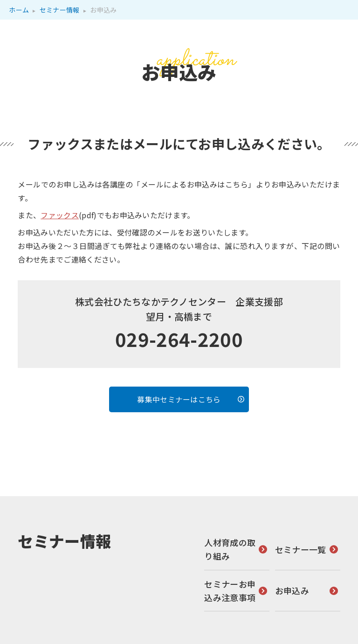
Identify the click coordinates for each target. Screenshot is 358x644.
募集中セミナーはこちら (179, 399)
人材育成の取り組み (230, 549)
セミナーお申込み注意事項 (230, 590)
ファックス (60, 215)
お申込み (292, 590)
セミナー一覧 (301, 549)
